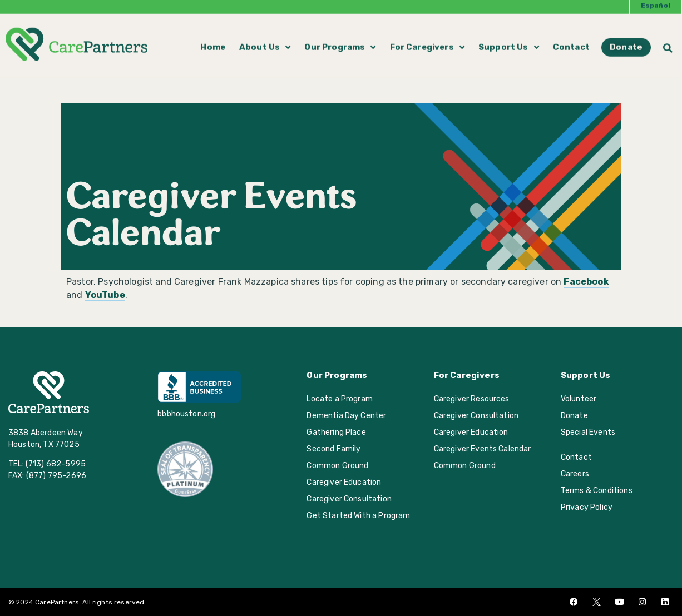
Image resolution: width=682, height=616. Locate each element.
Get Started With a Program (358, 516)
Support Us (509, 38)
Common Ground (337, 466)
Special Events (588, 432)
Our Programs (340, 38)
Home (213, 38)
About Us (265, 38)
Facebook (586, 282)
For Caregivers (427, 38)
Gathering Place (336, 432)
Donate (574, 416)
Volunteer (579, 399)
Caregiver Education (344, 482)
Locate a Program (340, 399)
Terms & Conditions (597, 491)
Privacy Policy (587, 507)
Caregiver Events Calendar (483, 449)
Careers (575, 474)
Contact (571, 38)
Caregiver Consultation (349, 499)
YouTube (105, 295)
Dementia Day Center (346, 416)
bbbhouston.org (186, 414)
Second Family (333, 449)
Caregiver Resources (472, 399)
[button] (668, 39)
